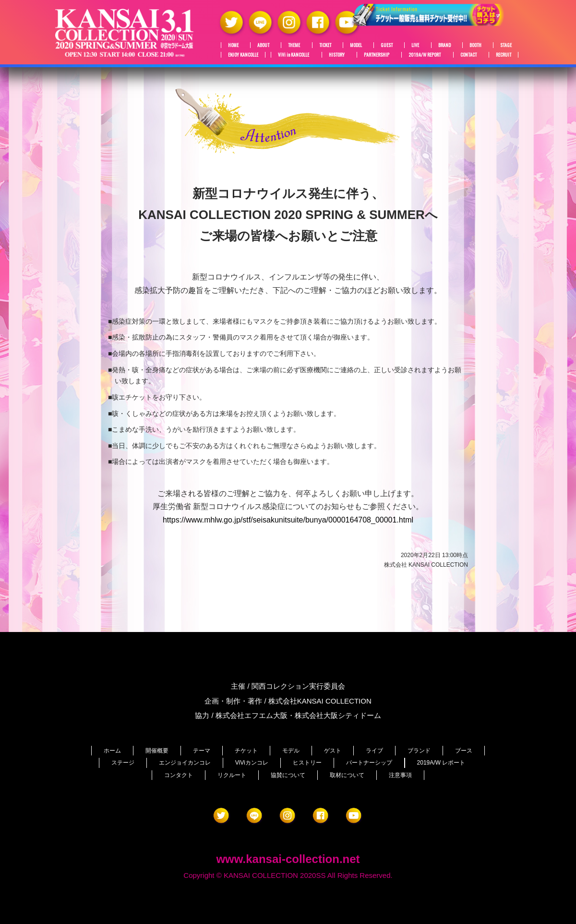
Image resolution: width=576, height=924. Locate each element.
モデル (291, 751)
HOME (233, 45)
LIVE (415, 45)
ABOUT (263, 45)
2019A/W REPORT (425, 55)
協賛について (288, 775)
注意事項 (400, 775)
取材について (347, 775)
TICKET (325, 45)
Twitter (232, 23)
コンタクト (179, 775)
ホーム (112, 751)
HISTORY (337, 55)
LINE (261, 23)
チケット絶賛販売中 (451, 22)
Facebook (319, 23)
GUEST (387, 45)
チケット (246, 751)
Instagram (290, 23)
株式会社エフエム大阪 (252, 715)
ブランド (419, 751)
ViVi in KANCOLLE (294, 55)
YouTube (348, 23)
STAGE (506, 45)
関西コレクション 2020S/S (125, 33)
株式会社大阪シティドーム (338, 715)
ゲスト (333, 751)
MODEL (356, 45)
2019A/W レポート (441, 763)
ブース (464, 751)
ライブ (374, 751)
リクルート (232, 775)
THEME (294, 45)
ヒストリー (307, 763)
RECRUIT (504, 55)
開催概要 (157, 751)
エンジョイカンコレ (185, 763)
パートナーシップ (369, 763)
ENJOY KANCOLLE (243, 55)
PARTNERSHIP (377, 55)
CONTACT (468, 55)
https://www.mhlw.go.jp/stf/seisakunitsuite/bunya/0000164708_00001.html (288, 520)
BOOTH (475, 45)
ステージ (123, 763)
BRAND (444, 45)
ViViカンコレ (252, 763)
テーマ (202, 751)
